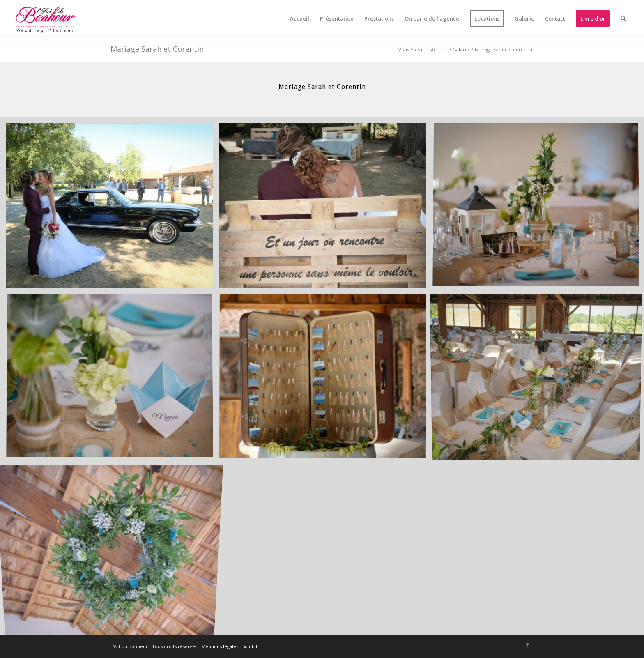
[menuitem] (300, 18)
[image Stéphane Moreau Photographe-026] (113, 379)
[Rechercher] (623, 18)
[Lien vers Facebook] (527, 645)
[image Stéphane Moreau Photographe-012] (113, 208)
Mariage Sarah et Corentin (157, 49)
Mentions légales (220, 646)
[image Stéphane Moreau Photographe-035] (113, 549)
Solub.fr (251, 646)
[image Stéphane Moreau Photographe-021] (326, 208)
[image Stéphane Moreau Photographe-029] (326, 379)
